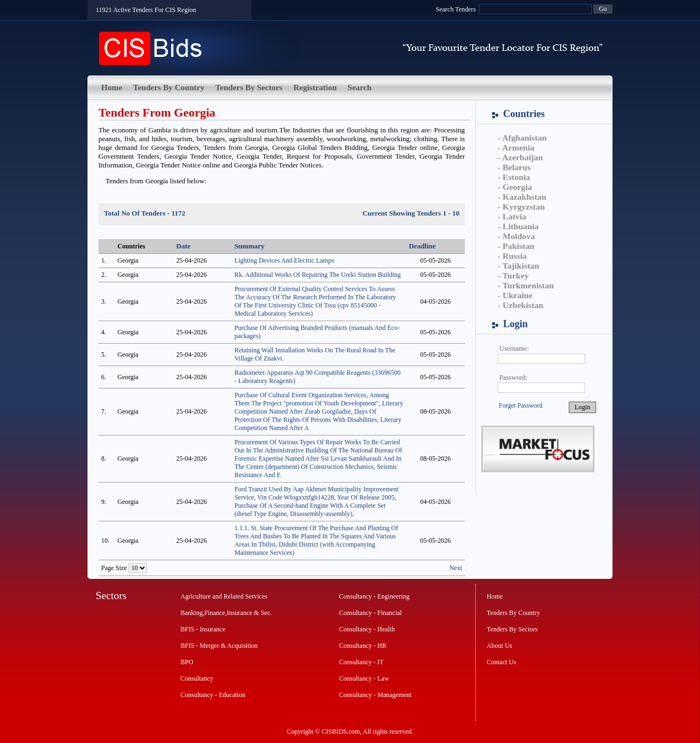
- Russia (512, 256)
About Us (499, 646)
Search (360, 88)
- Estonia (514, 177)
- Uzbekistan (521, 305)
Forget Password (521, 405)
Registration (315, 88)
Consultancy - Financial (371, 613)
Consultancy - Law (364, 678)
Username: (514, 349)
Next (456, 568)
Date (183, 246)
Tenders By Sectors (249, 88)
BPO (187, 662)
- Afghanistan (522, 138)
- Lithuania (518, 226)
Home (112, 88)
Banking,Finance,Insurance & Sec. (226, 613)
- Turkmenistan (526, 285)
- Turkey (513, 275)
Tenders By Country (168, 88)
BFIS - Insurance (203, 629)
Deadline (422, 246)
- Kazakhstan (522, 197)
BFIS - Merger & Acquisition (219, 646)
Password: (513, 378)
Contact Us (501, 662)
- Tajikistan (518, 266)
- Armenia (516, 147)
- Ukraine (515, 295)
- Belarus (514, 167)
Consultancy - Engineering (374, 596)
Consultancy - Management (375, 695)
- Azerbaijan (520, 157)
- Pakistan (516, 246)
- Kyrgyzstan (521, 207)
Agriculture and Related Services (224, 596)
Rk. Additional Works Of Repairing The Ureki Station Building (318, 275)
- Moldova (516, 236)
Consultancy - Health (367, 629)
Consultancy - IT (361, 662)
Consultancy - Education (213, 695)
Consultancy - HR (363, 646)
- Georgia (515, 187)
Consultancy (197, 678)
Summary (250, 246)
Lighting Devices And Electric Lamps (284, 260)
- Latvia (512, 216)
